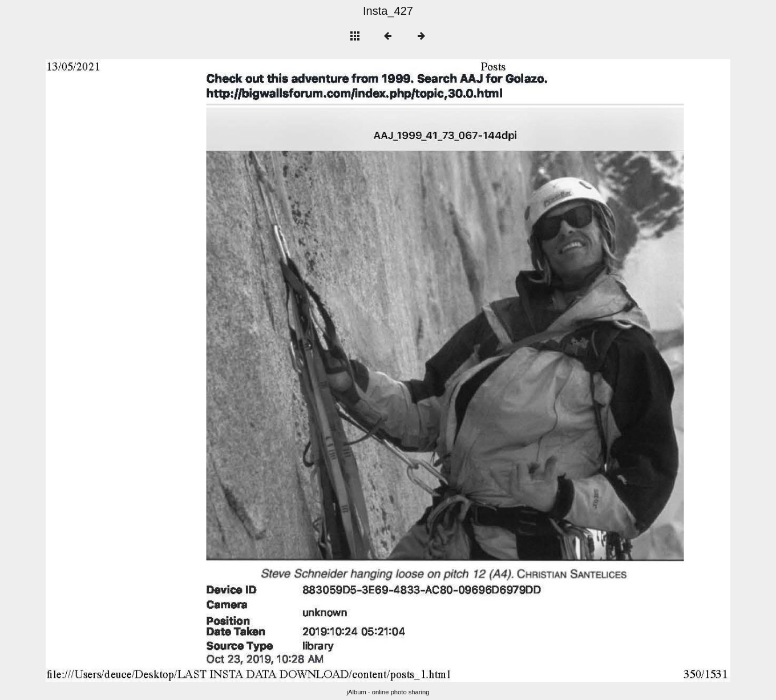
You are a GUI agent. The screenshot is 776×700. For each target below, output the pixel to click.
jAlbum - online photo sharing (388, 692)
